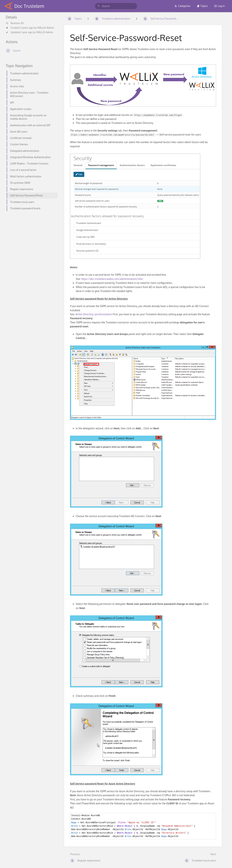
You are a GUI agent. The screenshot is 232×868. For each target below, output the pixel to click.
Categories (183, 6)
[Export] (31, 51)
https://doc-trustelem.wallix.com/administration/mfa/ (112, 279)
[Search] (99, 6)
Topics (202, 6)
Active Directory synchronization (94, 314)
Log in (219, 6)
